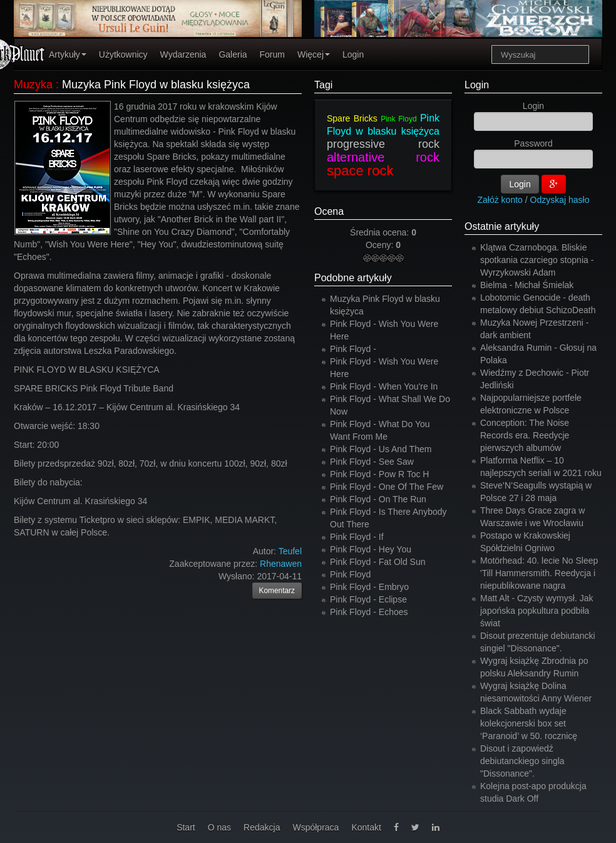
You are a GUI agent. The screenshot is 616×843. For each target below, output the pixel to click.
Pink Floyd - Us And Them (381, 449)
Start (186, 827)
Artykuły (68, 54)
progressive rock (383, 144)
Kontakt (366, 827)
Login (353, 54)
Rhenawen (281, 564)
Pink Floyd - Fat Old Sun (378, 562)
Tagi (323, 85)
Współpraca (316, 827)
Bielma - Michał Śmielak (527, 285)
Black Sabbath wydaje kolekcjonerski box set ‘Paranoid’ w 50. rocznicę (529, 723)
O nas (219, 827)
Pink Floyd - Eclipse (368, 599)
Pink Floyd (398, 119)
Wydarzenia (183, 54)
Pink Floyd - (353, 349)
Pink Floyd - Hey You (371, 549)
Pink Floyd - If (357, 537)
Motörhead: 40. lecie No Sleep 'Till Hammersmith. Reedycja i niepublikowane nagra (539, 573)
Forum (272, 54)
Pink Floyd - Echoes (369, 612)
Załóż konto (500, 200)
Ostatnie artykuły (502, 226)
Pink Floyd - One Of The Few (387, 487)
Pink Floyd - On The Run (378, 499)
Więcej (314, 54)
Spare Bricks (352, 118)
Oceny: (381, 245)
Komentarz (277, 591)
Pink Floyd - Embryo (369, 587)
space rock (360, 171)
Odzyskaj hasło (560, 200)
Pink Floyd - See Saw (372, 462)
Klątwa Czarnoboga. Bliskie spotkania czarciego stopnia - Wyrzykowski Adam (537, 260)
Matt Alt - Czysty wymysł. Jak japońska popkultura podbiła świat (536, 611)
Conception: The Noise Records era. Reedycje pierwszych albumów (525, 435)
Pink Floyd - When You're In (384, 386)
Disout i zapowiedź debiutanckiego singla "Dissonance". (522, 761)
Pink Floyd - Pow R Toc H (379, 474)
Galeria (233, 54)
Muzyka (33, 85)
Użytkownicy (123, 54)
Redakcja (262, 827)
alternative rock (383, 157)
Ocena (329, 211)
